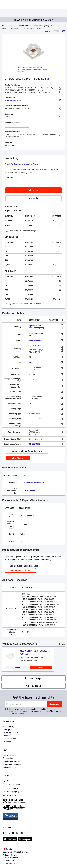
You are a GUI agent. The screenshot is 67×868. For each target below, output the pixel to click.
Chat (7, 781)
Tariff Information (10, 767)
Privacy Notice (18, 713)
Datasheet (10, 145)
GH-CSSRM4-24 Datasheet (33, 483)
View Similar (18, 458)
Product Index (8, 26)
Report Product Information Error (27, 451)
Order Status (8, 758)
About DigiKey (8, 727)
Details (41, 667)
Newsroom (7, 742)
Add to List (34, 198)
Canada (7, 849)
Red (31, 362)
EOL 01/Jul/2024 (30, 491)
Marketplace (8, 730)
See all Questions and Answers (24, 566)
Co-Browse (9, 796)
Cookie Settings (9, 864)
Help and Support (10, 755)
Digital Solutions (9, 739)
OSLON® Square (35, 340)
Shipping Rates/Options (12, 761)
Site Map (6, 736)
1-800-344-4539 (11, 785)
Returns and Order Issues (13, 764)
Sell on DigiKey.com (11, 733)
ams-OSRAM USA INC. (13, 100)
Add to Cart (33, 190)
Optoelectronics (24, 26)
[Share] (63, 31)
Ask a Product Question (20, 570)
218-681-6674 (11, 788)
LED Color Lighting (42, 26)
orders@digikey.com (13, 792)
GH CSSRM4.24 (35, 444)
